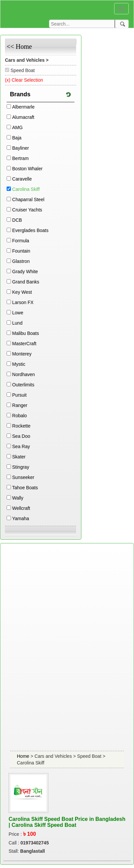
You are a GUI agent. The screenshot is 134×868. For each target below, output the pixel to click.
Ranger (20, 405)
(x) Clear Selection (24, 80)
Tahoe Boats (25, 488)
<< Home (19, 46)
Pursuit (20, 395)
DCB (17, 220)
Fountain (21, 251)
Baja (17, 138)
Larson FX (23, 302)
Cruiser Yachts (27, 210)
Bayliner (21, 148)
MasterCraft (24, 344)
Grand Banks (26, 282)
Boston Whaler (27, 169)
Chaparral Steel (28, 199)
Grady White (25, 272)
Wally (18, 498)
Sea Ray (21, 446)
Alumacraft (23, 117)
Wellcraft (21, 508)
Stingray (21, 467)
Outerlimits (23, 385)
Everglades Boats (30, 230)
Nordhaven (24, 374)
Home (24, 756)
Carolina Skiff (26, 189)
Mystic (19, 364)
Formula (21, 241)
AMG (18, 127)
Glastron (21, 261)
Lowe (18, 313)
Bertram (21, 158)
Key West (22, 292)
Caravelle (22, 179)
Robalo (20, 416)
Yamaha (21, 518)
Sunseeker (23, 477)
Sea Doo (21, 436)
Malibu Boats (26, 333)
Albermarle (23, 107)
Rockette (21, 426)
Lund (17, 323)
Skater (19, 457)
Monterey (22, 354)
